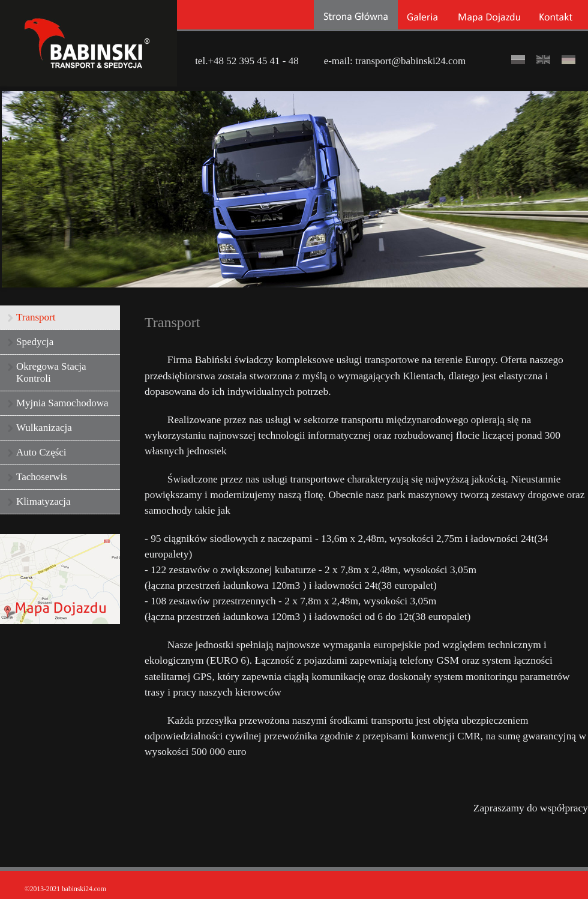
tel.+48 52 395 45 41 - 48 (247, 60)
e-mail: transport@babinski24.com (395, 60)
